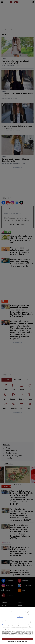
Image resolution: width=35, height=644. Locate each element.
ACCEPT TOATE (17, 639)
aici (2, 624)
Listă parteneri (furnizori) (6, 636)
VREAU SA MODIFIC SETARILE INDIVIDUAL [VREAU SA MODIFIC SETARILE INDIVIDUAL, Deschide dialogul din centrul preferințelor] (17, 641)
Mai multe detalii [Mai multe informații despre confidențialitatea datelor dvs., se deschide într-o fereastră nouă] (20, 617)
